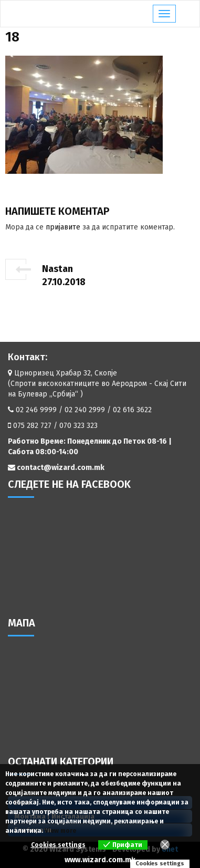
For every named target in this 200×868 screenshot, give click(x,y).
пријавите (63, 227)
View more (60, 831)
